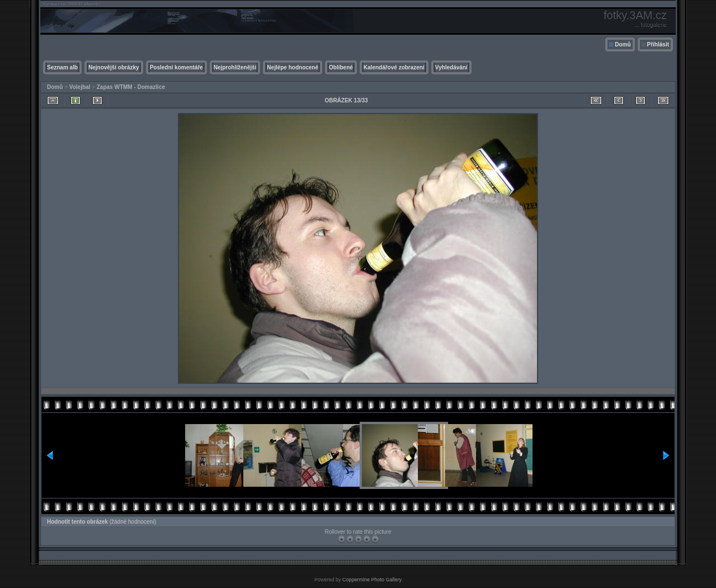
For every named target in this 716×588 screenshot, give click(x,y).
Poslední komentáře (176, 67)
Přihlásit (658, 44)
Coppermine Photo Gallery (372, 580)
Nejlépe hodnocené (293, 67)
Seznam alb (62, 67)
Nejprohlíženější (235, 67)
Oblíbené (341, 67)
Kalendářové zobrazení (394, 67)
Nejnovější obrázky (114, 67)
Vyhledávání (451, 67)
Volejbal (80, 87)
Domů (623, 44)
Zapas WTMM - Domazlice (131, 87)
